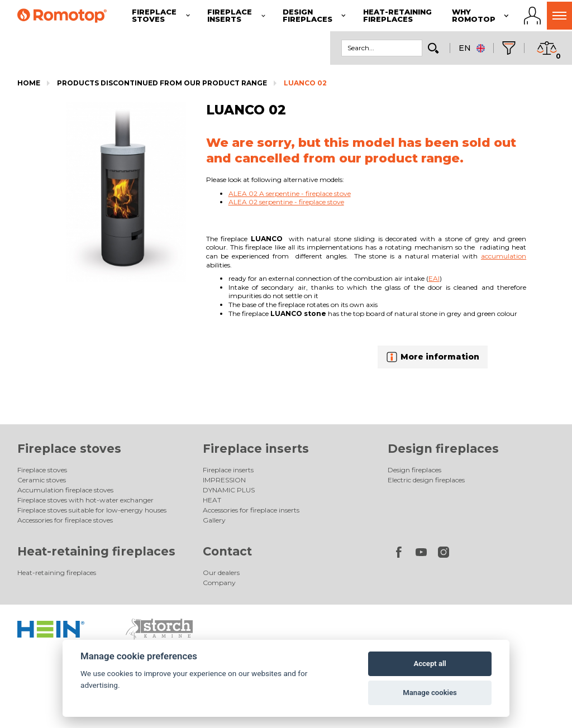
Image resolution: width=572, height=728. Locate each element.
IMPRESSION (224, 480)
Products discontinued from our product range (162, 83)
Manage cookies (430, 693)
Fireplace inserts (256, 449)
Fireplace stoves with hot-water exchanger (85, 500)
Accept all (430, 664)
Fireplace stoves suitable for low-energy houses (92, 510)
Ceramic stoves (42, 480)
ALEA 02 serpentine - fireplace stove (286, 202)
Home (29, 83)
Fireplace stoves (69, 449)
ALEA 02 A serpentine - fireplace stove (290, 193)
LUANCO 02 (305, 83)
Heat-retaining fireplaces (96, 551)
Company (219, 583)
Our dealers (221, 573)
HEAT (212, 500)
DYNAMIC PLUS (229, 490)
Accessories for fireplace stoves (65, 520)
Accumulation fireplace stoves (65, 490)
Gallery (214, 520)
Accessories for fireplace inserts (251, 510)
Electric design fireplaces (426, 480)
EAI (434, 278)
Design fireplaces (443, 449)
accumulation (504, 256)
